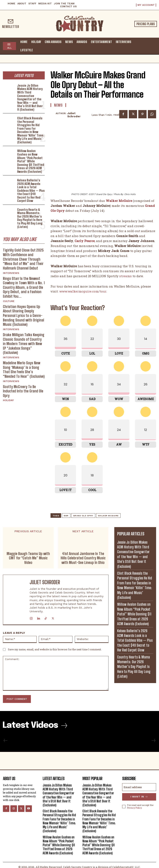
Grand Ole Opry (83, 516)
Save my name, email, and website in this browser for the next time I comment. (55, 649)
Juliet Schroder (74, 115)
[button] (152, 46)
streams (125, 276)
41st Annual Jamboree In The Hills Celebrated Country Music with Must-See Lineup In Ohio (83, 558)
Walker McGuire (108, 516)
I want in (139, 797)
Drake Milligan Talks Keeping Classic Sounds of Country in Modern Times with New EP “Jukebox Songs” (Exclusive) (24, 343)
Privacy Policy (134, 807)
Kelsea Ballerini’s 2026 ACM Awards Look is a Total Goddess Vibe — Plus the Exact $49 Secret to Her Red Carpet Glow (31, 190)
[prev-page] (6, 741)
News (58, 105)
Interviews (11, 273)
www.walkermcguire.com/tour (83, 291)
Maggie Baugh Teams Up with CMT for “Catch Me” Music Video (28, 558)
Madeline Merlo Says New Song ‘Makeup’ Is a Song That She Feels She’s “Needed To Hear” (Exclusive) (24, 369)
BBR (66, 516)
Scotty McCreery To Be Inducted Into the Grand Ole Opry (23, 391)
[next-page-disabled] (153, 741)
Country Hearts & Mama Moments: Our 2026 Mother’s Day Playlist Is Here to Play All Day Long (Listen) (31, 218)
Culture (9, 301)
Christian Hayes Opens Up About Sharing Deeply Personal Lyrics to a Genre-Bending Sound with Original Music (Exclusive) (23, 315)
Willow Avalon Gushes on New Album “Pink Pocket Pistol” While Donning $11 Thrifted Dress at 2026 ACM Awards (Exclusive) (31, 161)
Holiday (8, 400)
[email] (139, 787)
